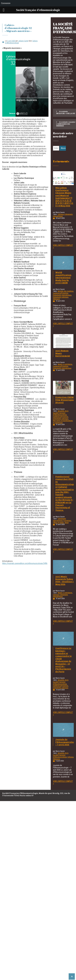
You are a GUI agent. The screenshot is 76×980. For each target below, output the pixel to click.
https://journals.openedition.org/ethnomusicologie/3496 (25, 563)
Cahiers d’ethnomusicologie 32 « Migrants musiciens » (18, 28)
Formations (67, 521)
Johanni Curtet (23, 41)
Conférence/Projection (61, 293)
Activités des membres (66, 291)
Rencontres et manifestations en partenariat (63, 422)
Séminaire (56, 299)
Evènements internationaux (62, 295)
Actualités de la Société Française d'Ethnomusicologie (61, 413)
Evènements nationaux (61, 297)
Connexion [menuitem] (6, 3)
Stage (67, 523)
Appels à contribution (65, 364)
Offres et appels (58, 523)
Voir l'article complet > (63, 246)
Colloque (61, 214)
